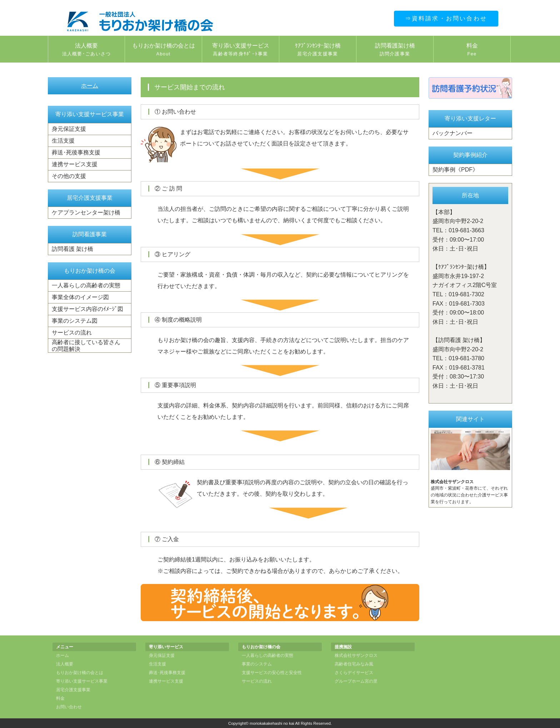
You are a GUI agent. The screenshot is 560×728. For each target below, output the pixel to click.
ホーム (90, 86)
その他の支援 (69, 176)
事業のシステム (257, 664)
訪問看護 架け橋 (72, 249)
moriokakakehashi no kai (272, 723)
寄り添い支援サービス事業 (82, 681)
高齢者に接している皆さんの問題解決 (86, 346)
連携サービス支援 (75, 164)
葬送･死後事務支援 (76, 152)
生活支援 (63, 141)
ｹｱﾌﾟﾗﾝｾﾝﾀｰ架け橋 (318, 50)
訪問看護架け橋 (395, 50)
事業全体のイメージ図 (80, 297)
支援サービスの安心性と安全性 (272, 673)
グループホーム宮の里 (356, 681)
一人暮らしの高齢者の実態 (86, 285)
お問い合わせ (69, 707)
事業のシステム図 (75, 321)
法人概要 (86, 50)
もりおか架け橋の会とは (163, 50)
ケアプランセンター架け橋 (86, 212)
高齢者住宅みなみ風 (354, 664)
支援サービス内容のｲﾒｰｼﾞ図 (87, 309)
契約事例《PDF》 (455, 170)
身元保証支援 (69, 129)
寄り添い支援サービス (241, 50)
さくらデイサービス (354, 673)
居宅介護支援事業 (73, 690)
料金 (472, 50)
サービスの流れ (72, 333)
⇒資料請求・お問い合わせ (446, 18)
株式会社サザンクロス (356, 655)
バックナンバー (452, 133)
